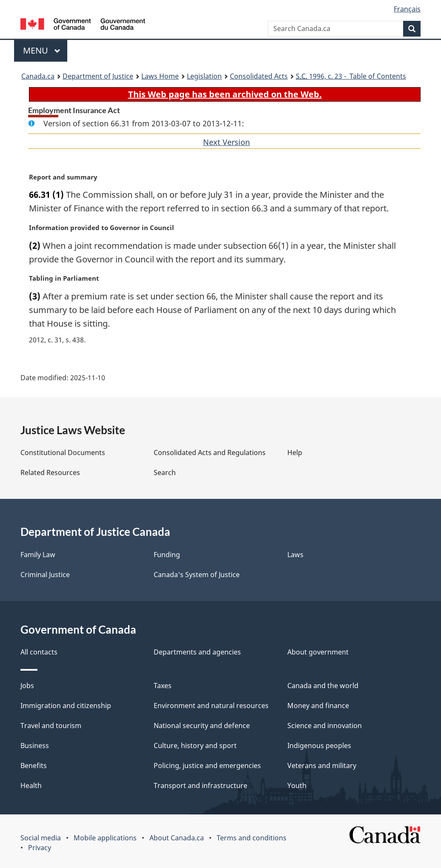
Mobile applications (105, 838)
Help (295, 452)
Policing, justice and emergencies (207, 766)
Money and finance (318, 706)
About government (318, 652)
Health (31, 785)
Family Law (38, 555)
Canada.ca (38, 76)
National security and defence (202, 726)
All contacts (39, 652)
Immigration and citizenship (66, 706)
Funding (167, 555)
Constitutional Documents (63, 452)
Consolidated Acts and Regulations (210, 452)
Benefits (34, 766)
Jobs (27, 686)
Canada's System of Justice (197, 575)
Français (407, 9)
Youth (297, 785)
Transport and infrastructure (200, 785)
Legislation (204, 76)
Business (35, 746)
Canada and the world (323, 686)
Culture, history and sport (195, 746)
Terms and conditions (252, 838)
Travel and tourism (51, 726)
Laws (295, 555)
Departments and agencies (197, 652)
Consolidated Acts (259, 76)
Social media (41, 838)
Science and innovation (325, 726)
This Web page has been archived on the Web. (225, 94)
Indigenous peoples (319, 746)
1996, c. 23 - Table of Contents (351, 76)
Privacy (40, 848)
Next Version (226, 142)
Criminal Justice (45, 575)
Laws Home (160, 76)
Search (165, 472)
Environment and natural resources (211, 706)
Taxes (163, 686)
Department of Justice (98, 76)
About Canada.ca (177, 838)
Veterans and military (322, 766)
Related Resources (50, 472)
